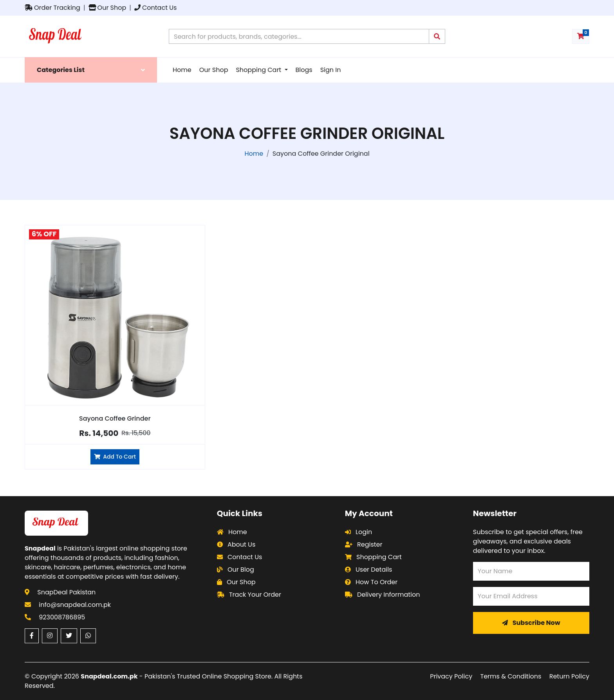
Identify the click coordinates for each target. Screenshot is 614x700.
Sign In (331, 70)
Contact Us (155, 8)
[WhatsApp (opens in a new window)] (88, 636)
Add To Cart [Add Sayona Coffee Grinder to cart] (115, 457)
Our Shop (107, 8)
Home (182, 70)
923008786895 (62, 617)
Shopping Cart (259, 70)
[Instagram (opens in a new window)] (50, 636)
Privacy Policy (451, 676)
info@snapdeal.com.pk (75, 605)
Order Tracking (52, 8)
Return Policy (569, 676)
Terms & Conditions (511, 676)
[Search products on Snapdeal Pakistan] (299, 36)
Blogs (304, 70)
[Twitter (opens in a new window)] (69, 636)
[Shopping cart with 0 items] (581, 36)
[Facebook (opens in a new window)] (32, 636)
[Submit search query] (437, 36)
